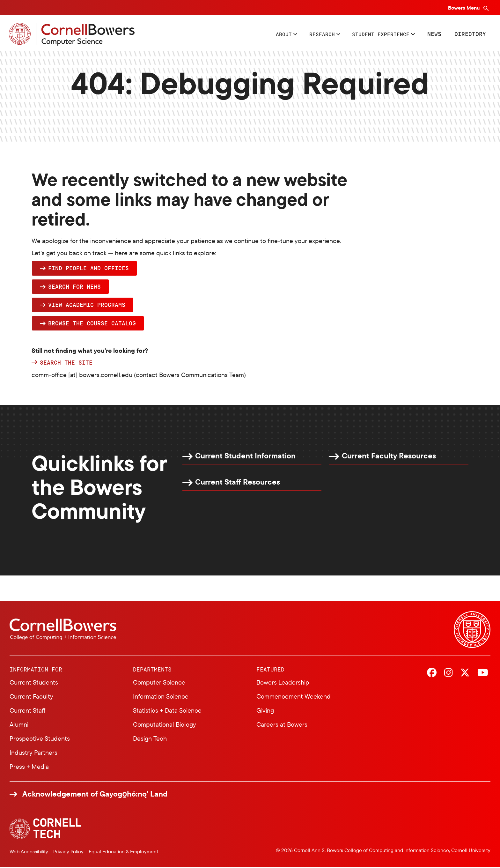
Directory (470, 34)
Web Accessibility (29, 852)
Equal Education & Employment (123, 852)
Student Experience (377, 34)
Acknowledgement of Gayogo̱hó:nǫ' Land (95, 795)
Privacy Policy (68, 852)
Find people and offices (88, 269)
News (434, 34)
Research (312, 34)
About (271, 34)
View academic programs (87, 306)
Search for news (74, 287)
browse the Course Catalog (92, 324)
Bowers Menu (464, 8)
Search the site (66, 364)
